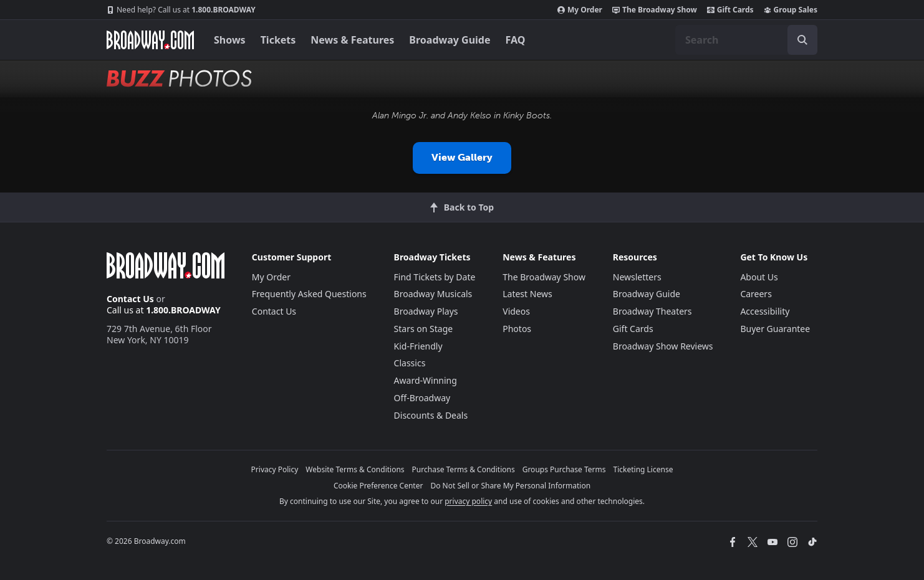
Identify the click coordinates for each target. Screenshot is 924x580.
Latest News (527, 294)
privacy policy (468, 501)
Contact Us (130, 299)
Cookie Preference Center (378, 486)
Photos (517, 329)
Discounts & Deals (431, 415)
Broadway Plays (426, 311)
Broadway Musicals (433, 294)
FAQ (516, 40)
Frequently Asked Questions (309, 294)
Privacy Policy (275, 469)
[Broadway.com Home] (150, 40)
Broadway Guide (450, 40)
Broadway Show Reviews (663, 346)
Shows (230, 40)
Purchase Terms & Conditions (464, 469)
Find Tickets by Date (435, 277)
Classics (410, 363)
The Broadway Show (655, 10)
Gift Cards (730, 10)
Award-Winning (426, 380)
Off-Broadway (422, 398)
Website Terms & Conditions (355, 469)
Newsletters (637, 277)
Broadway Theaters (652, 311)
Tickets (278, 40)
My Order (580, 10)
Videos (516, 311)
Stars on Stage (424, 329)
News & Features (352, 40)
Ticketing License (643, 469)
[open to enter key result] (802, 40)
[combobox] (746, 40)
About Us (759, 277)
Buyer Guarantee (775, 329)
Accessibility (765, 311)
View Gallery (462, 157)
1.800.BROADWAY (181, 10)
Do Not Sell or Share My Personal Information (510, 486)
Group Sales (791, 10)
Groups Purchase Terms (564, 469)
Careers (756, 294)
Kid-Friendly (418, 346)
